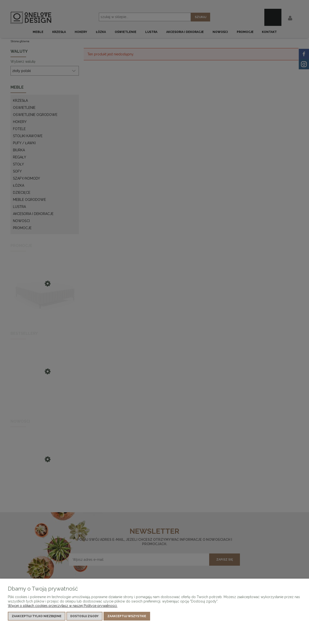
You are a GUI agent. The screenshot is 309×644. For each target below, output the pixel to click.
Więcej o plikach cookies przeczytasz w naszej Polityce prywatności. (63, 606)
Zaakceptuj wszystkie (127, 616)
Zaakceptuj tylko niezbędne (37, 616)
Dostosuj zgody (84, 616)
